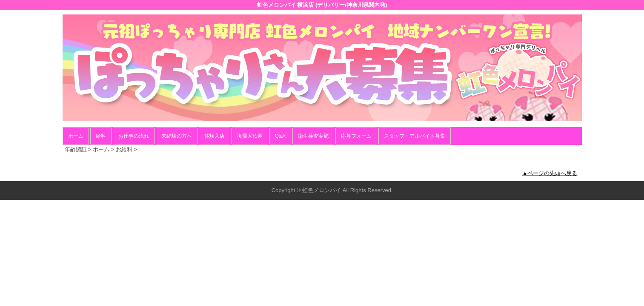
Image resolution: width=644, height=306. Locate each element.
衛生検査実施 (313, 136)
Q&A (280, 136)
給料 (101, 136)
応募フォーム (356, 136)
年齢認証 (76, 149)
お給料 (124, 149)
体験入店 (215, 136)
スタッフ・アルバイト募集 (415, 136)
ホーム (76, 136)
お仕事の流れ (134, 136)
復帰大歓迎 (250, 136)
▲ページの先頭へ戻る (550, 173)
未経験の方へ (177, 136)
